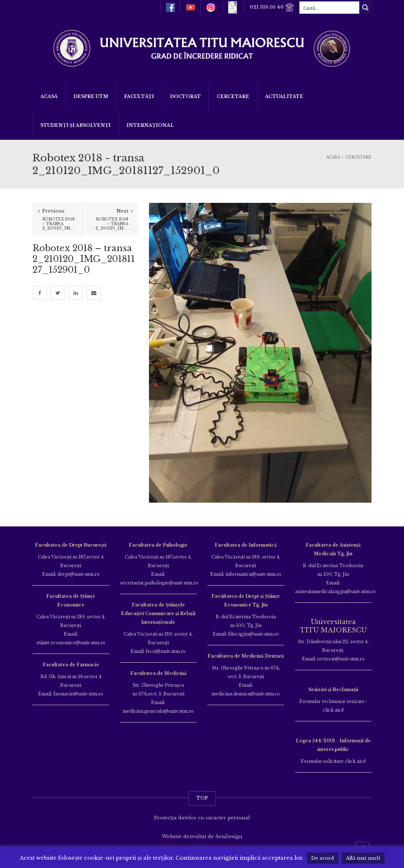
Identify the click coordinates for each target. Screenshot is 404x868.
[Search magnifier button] (365, 8)
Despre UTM (91, 96)
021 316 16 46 (272, 7)
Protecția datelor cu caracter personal (202, 818)
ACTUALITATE (284, 96)
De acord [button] (323, 858)
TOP (202, 798)
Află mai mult (363, 858)
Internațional (150, 125)
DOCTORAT (185, 96)
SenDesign (229, 836)
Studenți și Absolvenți (76, 125)
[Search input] (330, 8)
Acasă (49, 96)
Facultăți (139, 96)
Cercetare (233, 96)
